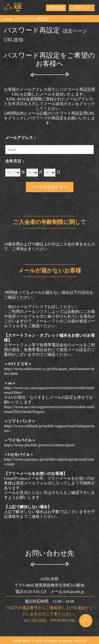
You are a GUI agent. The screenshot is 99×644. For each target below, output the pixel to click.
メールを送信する (49, 187)
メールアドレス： (21, 138)
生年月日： (15, 161)
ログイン (82, 8)
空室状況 (56, 8)
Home (8, 19)
